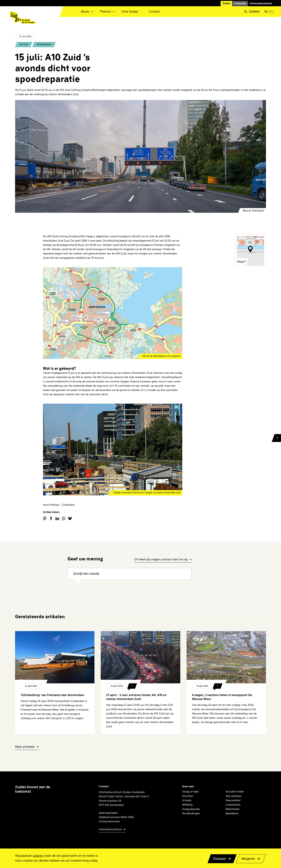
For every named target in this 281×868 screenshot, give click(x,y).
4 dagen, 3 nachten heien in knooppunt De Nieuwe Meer (222, 697)
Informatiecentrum (261, 3)
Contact (154, 12)
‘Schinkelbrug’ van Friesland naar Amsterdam (52, 695)
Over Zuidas (130, 12)
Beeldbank (232, 813)
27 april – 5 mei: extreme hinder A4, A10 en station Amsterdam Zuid (136, 697)
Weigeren (248, 859)
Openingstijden (108, 813)
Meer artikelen (25, 747)
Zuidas (226, 3)
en (272, 12)
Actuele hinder (235, 792)
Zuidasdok (240, 3)
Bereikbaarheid (44, 44)
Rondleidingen (191, 813)
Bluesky (70, 518)
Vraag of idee (190, 792)
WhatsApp (64, 518)
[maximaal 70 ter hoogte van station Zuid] (113, 450)
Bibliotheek (233, 809)
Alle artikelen (234, 796)
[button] (252, 12)
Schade (187, 800)
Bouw (85, 12)
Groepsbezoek (191, 809)
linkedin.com (57, 518)
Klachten (188, 796)
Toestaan (219, 859)
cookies (38, 856)
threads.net (45, 518)
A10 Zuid (24, 44)
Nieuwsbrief (233, 800)
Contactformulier (109, 821)
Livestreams (233, 805)
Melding (187, 805)
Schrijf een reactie (86, 574)
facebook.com (51, 518)
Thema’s (105, 12)
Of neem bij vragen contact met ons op (161, 560)
